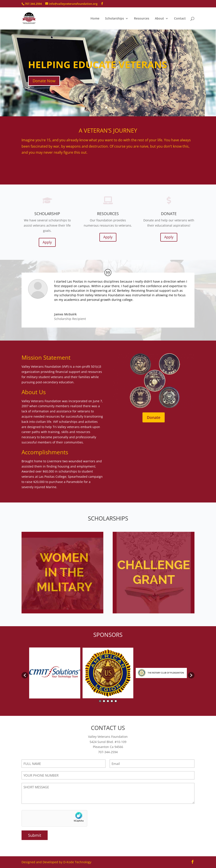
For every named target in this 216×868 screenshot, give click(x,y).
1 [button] (100, 701)
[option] (55, 673)
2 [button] (104, 701)
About (159, 19)
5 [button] (116, 701)
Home (95, 19)
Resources (142, 19)
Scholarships (115, 19)
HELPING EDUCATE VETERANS (98, 65)
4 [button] (112, 701)
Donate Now (44, 82)
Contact (180, 19)
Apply (47, 242)
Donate (154, 417)
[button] (25, 675)
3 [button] (108, 701)
